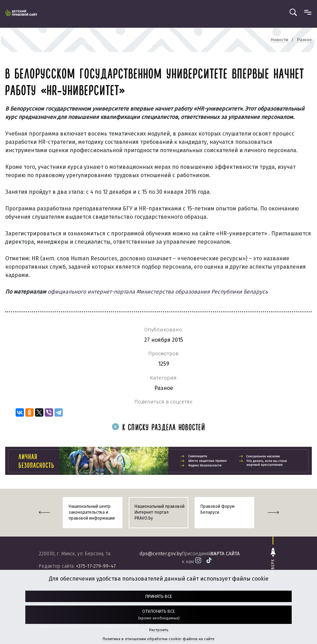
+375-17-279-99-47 (96, 566)
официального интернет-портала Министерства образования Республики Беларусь (158, 292)
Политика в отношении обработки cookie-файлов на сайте (159, 639)
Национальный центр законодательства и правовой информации (92, 512)
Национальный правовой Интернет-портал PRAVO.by (160, 512)
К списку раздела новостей (158, 428)
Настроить (159, 630)
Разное (164, 388)
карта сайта (225, 554)
